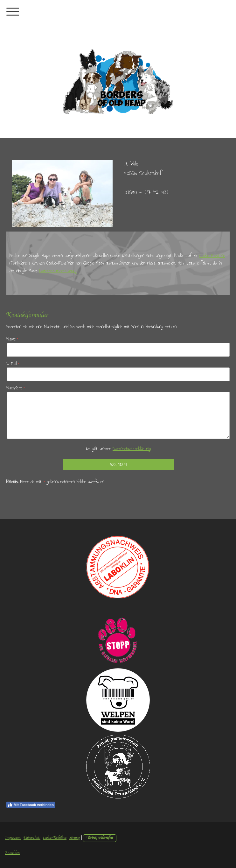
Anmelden (12, 853)
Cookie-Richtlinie (212, 256)
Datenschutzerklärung (58, 271)
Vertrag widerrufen (100, 838)
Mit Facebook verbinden (31, 805)
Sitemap (75, 838)
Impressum (13, 838)
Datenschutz (32, 838)
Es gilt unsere (118, 449)
